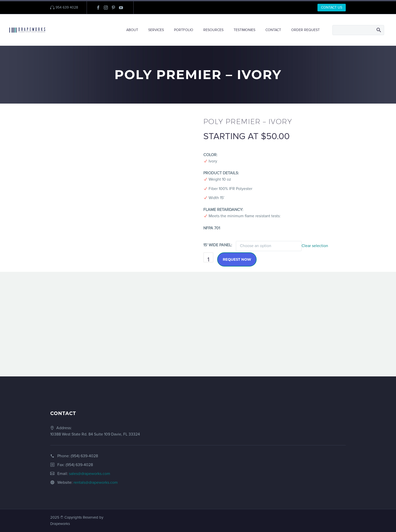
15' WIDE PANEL (217, 245)
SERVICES (156, 30)
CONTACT (273, 30)
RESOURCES (213, 30)
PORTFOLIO (184, 30)
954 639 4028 (67, 7)
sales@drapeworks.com (90, 474)
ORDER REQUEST (305, 30)
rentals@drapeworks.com (96, 482)
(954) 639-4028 (84, 456)
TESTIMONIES (244, 30)
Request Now (237, 259)
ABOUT (132, 30)
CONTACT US (332, 7)
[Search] (358, 30)
